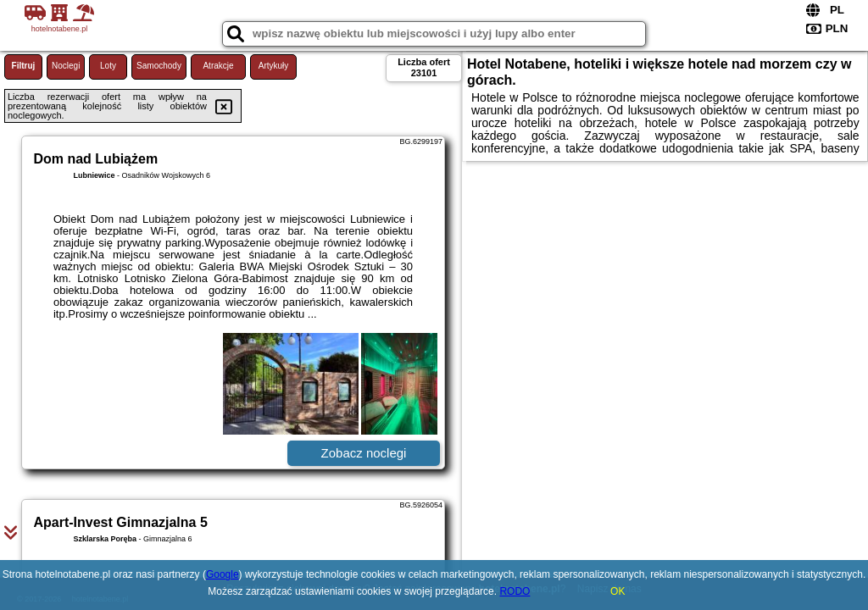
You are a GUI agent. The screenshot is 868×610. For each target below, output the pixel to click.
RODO (515, 591)
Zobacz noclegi (364, 453)
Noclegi (66, 66)
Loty (108, 66)
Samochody (159, 66)
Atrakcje (218, 66)
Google (223, 574)
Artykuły (274, 66)
